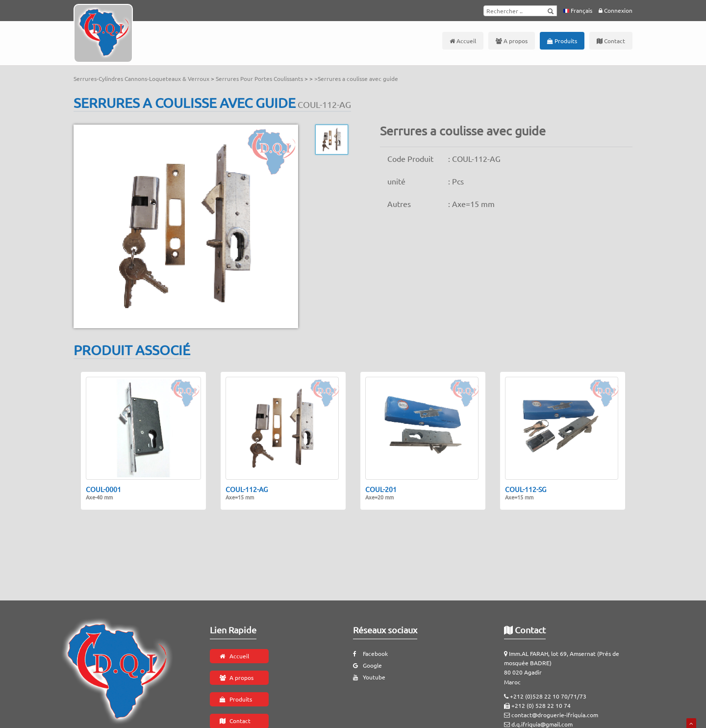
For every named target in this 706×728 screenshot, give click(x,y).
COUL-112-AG (247, 493)
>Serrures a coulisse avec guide (356, 78)
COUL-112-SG (526, 493)
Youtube (369, 677)
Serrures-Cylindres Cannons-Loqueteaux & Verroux (142, 78)
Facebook (370, 653)
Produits (562, 41)
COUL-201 (381, 493)
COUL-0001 (103, 493)
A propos (512, 41)
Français (578, 10)
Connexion (616, 10)
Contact (611, 41)
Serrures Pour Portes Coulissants (260, 78)
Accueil (463, 41)
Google (367, 665)
